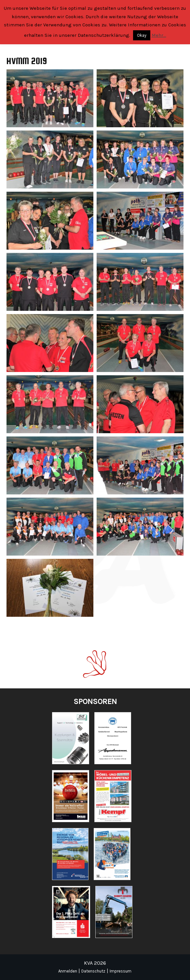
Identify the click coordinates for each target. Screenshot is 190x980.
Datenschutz (93, 971)
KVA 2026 (95, 963)
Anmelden (68, 971)
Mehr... (159, 35)
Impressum (121, 971)
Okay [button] (142, 35)
